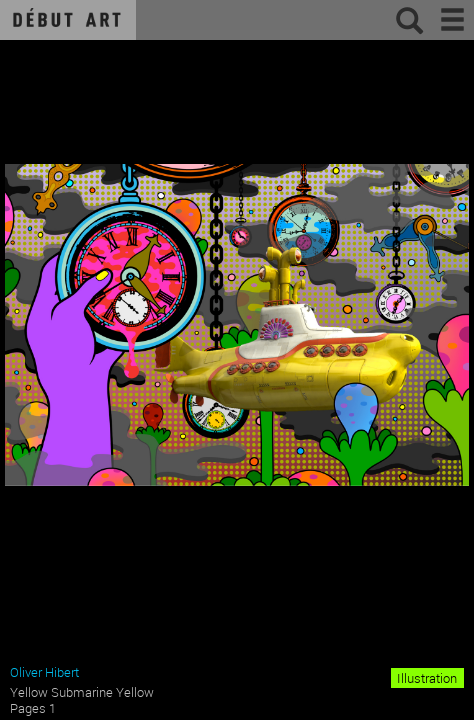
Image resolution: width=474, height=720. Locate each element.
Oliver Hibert (44, 672)
